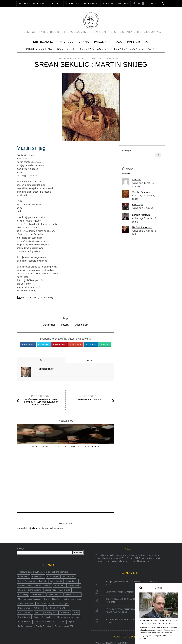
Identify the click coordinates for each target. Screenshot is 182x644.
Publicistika (138, 42)
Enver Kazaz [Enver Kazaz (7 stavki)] (71, 528)
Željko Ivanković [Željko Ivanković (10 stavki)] (25, 573)
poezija (65, 325)
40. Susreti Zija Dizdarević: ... (108, 596)
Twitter (43, 344)
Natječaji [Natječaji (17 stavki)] (56, 546)
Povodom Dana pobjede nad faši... (111, 601)
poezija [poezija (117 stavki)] (38, 560)
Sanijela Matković (141, 215)
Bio (41, 360)
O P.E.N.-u (55, 3)
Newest (124, 174)
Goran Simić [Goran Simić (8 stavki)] (74, 533)
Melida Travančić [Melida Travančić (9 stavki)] (73, 542)
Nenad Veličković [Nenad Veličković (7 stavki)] (26, 551)
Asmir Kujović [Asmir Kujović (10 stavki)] (69, 524)
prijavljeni (33, 476)
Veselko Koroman (141, 192)
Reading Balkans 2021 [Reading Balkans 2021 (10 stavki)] (44, 564)
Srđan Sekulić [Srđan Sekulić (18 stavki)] (24, 569)
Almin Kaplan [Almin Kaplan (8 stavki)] (53, 524)
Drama (84, 42)
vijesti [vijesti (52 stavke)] (71, 569)
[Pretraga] (158, 155)
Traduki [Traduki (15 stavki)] (62, 569)
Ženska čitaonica (94, 49)
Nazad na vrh (152, 638)
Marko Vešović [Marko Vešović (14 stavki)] (55, 542)
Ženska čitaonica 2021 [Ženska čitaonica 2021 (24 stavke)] (64, 573)
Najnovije (90, 360)
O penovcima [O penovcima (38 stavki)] (24, 555)
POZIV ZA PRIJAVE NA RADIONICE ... (113, 590)
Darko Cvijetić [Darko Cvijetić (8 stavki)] (56, 528)
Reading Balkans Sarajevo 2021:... (111, 618)
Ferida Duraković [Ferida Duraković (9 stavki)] (43, 533)
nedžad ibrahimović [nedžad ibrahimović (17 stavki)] (72, 546)
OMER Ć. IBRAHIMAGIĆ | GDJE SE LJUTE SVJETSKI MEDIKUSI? (65, 449)
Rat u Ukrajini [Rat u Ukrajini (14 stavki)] (24, 564)
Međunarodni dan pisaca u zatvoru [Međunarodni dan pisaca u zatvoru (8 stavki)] (33, 546)
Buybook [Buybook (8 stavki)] (42, 528)
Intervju (66, 42)
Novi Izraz (66, 49)
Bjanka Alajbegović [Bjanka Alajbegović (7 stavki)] (27, 528)
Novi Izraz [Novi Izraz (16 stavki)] (41, 551)
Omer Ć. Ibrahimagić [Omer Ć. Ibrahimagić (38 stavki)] (59, 551)
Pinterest (59, 344)
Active (129, 174)
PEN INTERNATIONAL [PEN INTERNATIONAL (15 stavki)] (55, 555)
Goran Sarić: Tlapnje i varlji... (108, 607)
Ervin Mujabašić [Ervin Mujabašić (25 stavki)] (25, 533)
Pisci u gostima (39, 49)
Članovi (108, 3)
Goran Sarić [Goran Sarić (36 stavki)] (60, 533)
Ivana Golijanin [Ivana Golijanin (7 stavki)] (35, 537)
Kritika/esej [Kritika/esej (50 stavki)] (23, 542)
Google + (75, 344)
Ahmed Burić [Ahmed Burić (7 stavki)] (38, 524)
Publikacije (91, 3)
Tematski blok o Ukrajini (135, 49)
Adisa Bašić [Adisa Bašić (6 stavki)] (23, 524)
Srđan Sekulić (81, 325)
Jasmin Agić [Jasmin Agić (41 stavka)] (50, 537)
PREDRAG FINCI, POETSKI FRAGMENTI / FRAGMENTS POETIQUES (31, 449)
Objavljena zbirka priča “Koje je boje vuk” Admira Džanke (130, 539)
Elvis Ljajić (137, 205)
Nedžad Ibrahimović (142, 227)
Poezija (101, 42)
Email (105, 344)
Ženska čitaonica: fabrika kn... (109, 624)
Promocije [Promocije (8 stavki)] (65, 560)
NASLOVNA (39, 3)
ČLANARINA (73, 3)
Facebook (28, 344)
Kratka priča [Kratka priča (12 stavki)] (65, 537)
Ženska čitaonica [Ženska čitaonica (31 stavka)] (43, 573)
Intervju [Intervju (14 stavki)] (21, 537)
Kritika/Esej (43, 42)
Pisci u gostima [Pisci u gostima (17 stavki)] (25, 560)
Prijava (23, 3)
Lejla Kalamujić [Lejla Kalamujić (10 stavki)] (38, 542)
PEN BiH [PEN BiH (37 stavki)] (37, 555)
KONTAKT (123, 3)
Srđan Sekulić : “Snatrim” (90, 398)
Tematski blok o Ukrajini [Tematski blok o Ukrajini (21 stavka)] (44, 569)
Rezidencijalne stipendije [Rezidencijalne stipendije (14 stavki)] (68, 564)
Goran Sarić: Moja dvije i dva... (109, 612)
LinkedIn (91, 344)
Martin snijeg (49, 325)
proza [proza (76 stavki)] (76, 560)
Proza (117, 42)
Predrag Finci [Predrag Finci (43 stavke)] (51, 560)
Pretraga (127, 150)
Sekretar (136, 180)
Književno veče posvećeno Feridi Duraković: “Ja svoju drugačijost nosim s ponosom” (41, 400)
